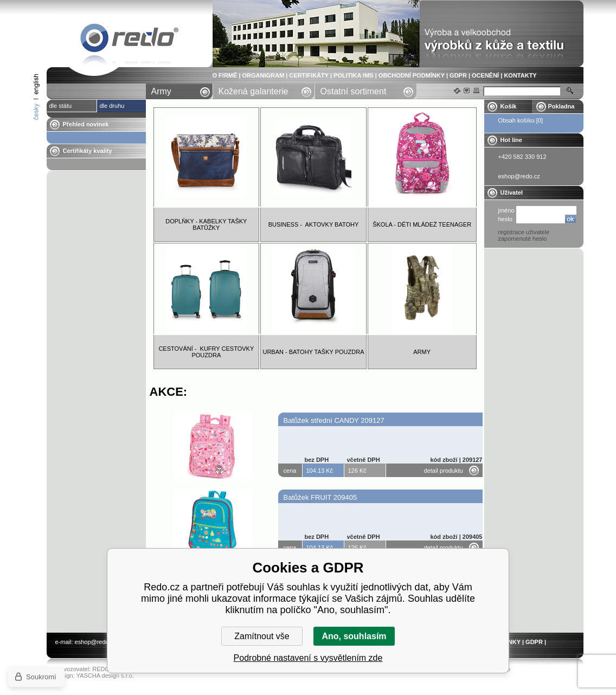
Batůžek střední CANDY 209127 (334, 420)
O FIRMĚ (225, 75)
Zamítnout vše (262, 636)
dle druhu (112, 106)
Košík (509, 106)
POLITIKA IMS (354, 75)
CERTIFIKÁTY (309, 75)
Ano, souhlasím (354, 636)
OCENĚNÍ (485, 75)
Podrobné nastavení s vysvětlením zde (308, 658)
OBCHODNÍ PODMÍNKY (412, 75)
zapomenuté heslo (523, 239)
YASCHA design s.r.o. (105, 675)
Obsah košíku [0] (521, 120)
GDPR (458, 75)
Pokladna (562, 106)
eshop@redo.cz (96, 642)
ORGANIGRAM (264, 75)
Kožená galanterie (254, 91)
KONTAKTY (520, 75)
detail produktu (444, 471)
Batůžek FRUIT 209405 (320, 497)
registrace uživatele (524, 232)
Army (161, 91)
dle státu (61, 106)
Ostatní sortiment (354, 91)
